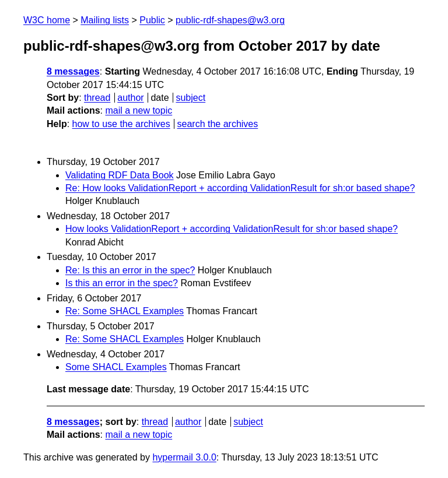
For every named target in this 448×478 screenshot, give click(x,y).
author (130, 98)
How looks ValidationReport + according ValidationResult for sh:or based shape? (232, 229)
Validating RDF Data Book (120, 175)
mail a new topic (139, 110)
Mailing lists (105, 20)
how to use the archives (121, 124)
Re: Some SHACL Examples (125, 311)
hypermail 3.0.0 (184, 457)
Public (152, 20)
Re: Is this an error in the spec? (130, 270)
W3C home (47, 20)
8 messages (73, 71)
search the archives (218, 124)
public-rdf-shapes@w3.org (230, 20)
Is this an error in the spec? (122, 283)
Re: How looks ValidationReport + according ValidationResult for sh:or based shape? (240, 188)
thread (97, 98)
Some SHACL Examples (116, 367)
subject (190, 98)
